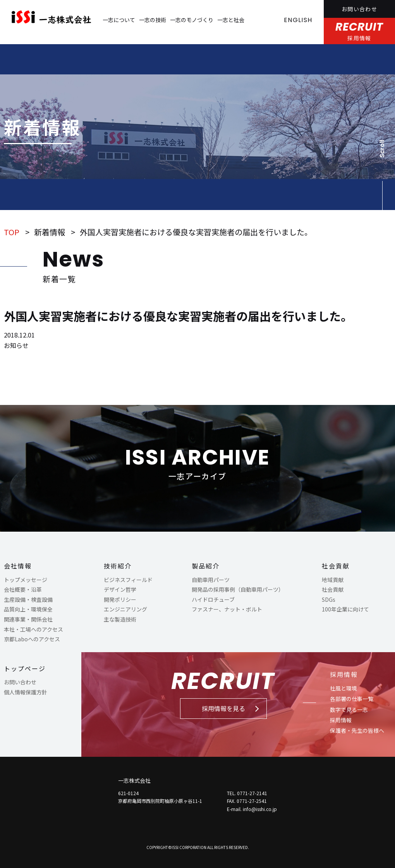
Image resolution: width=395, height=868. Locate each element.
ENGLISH (298, 20)
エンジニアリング (125, 609)
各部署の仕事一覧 (352, 699)
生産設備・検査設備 (28, 599)
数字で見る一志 (349, 710)
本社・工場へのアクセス (33, 629)
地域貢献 (333, 580)
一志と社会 (231, 20)
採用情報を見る (223, 708)
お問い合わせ (359, 9)
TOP (12, 232)
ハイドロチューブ (213, 599)
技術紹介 (118, 566)
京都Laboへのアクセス (32, 639)
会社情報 (18, 566)
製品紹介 (206, 566)
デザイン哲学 (120, 589)
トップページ (25, 668)
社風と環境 (343, 688)
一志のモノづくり (192, 20)
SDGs (329, 599)
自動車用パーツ (211, 580)
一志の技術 (153, 20)
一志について (119, 20)
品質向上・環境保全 (28, 609)
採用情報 (344, 674)
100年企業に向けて (345, 609)
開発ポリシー (120, 599)
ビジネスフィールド (128, 580)
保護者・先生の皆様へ (357, 730)
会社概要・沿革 (23, 589)
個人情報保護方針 (26, 692)
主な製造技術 (120, 619)
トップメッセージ (26, 580)
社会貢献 (336, 566)
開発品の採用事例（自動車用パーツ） (238, 589)
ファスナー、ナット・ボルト (227, 609)
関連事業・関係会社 (28, 619)
